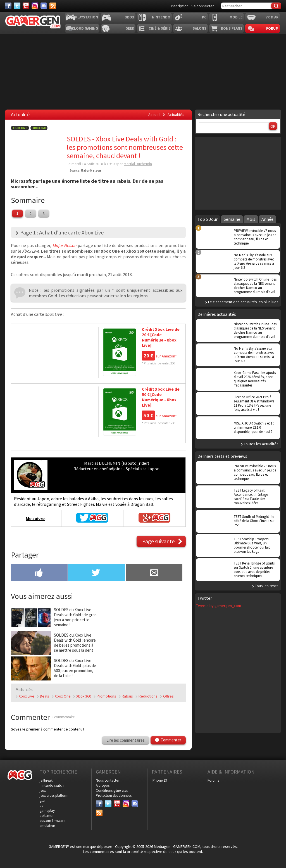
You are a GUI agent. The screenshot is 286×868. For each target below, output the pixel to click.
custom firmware (52, 821)
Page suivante (158, 541)
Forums (213, 780)
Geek (130, 28)
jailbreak (46, 780)
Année (267, 219)
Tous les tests (267, 586)
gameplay (47, 811)
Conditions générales (112, 790)
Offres (168, 696)
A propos (103, 785)
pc (41, 806)
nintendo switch (52, 785)
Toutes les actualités (261, 444)
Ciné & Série (159, 28)
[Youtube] (26, 6)
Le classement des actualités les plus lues (243, 302)
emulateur (47, 826)
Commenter (171, 740)
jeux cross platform (54, 795)
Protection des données (114, 795)
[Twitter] (17, 6)
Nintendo (161, 17)
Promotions (106, 696)
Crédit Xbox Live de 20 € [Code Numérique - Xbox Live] (161, 337)
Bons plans (232, 28)
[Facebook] (8, 6)
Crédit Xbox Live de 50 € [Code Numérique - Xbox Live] (161, 397)
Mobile (236, 17)
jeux (43, 790)
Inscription (180, 6)
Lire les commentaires (126, 740)
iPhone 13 (159, 780)
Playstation (87, 17)
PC (204, 17)
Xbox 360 (39, 128)
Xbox (130, 17)
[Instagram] (35, 6)
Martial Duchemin (138, 164)
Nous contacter (107, 780)
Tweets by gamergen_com (219, 606)
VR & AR (272, 17)
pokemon (47, 816)
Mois (251, 219)
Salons (200, 28)
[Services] (53, 6)
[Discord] (44, 6)
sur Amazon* (159, 356)
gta (42, 801)
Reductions (148, 696)
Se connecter (203, 6)
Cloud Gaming (85, 28)
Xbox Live (27, 696)
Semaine (232, 219)
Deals (45, 696)
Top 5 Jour (208, 219)
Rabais (127, 696)
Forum (272, 28)
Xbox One (20, 128)
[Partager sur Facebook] (39, 573)
